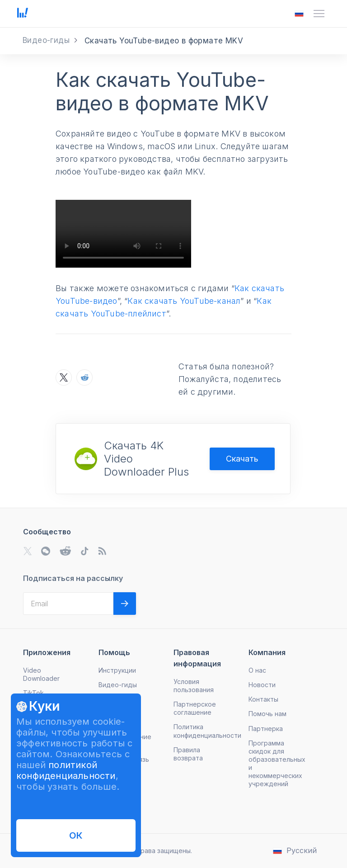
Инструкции (117, 670)
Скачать (242, 459)
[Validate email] (125, 604)
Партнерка (266, 729)
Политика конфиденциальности (207, 731)
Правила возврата (188, 754)
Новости (262, 685)
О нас (257, 670)
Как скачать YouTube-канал (184, 301)
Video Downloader (41, 674)
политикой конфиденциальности (66, 770)
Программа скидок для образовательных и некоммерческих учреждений (277, 763)
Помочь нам (267, 714)
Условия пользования (194, 686)
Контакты (263, 699)
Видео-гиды (118, 685)
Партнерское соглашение (195, 708)
